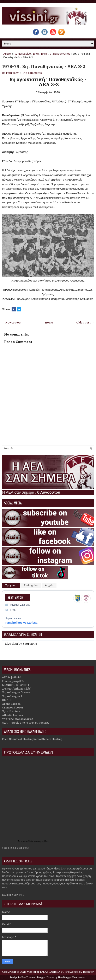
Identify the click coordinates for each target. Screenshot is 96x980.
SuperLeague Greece (16, 692)
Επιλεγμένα (31, 585)
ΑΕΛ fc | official (12, 677)
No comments (33, 73)
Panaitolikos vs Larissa (21, 623)
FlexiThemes (28, 977)
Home (49, 323)
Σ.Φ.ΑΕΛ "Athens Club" (17, 689)
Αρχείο (49, 585)
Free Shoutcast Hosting (18, 739)
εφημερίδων (43, 841)
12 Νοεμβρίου (23, 54)
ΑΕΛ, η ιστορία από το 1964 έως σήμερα (26, 723)
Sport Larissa (11, 711)
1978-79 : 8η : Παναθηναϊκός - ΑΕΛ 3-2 (44, 66)
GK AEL (7, 700)
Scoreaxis (30, 644)
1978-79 (46, 54)
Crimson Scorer (13, 708)
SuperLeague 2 (12, 696)
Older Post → (85, 323)
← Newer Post (12, 323)
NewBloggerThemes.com (72, 977)
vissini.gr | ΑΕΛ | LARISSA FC (46, 972)
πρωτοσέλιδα (27, 841)
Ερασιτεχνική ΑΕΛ (13, 681)
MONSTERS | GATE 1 (16, 685)
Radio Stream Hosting (48, 739)
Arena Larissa (11, 704)
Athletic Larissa (12, 715)
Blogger (88, 972)
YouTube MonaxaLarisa (18, 719)
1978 (36, 54)
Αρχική (7, 54)
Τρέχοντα (11, 585)
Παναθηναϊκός (62, 54)
